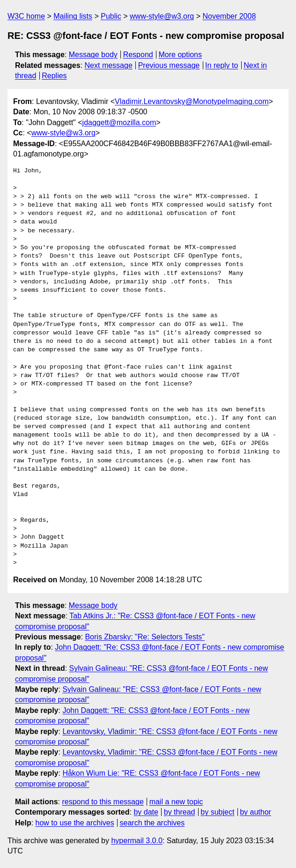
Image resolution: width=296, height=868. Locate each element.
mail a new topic (176, 802)
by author (255, 812)
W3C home (26, 16)
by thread (180, 812)
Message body (93, 55)
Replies (54, 76)
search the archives (152, 823)
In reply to (222, 65)
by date (146, 812)
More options (181, 55)
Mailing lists (73, 16)
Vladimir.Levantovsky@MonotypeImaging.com (192, 101)
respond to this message (103, 802)
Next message (109, 65)
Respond (138, 55)
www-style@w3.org (162, 16)
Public (111, 16)
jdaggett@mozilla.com (119, 122)
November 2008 (229, 16)
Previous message (169, 65)
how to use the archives (75, 823)
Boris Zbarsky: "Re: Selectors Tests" (145, 637)
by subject (217, 812)
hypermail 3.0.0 (137, 841)
